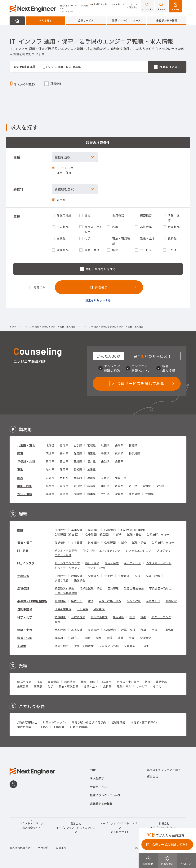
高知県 (161, 486)
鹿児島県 (134, 494)
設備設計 (77, 576)
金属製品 (23, 686)
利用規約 (43, 848)
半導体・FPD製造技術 (32, 601)
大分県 (105, 494)
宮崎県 (119, 494)
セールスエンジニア (67, 563)
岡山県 (78, 486)
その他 (22, 646)
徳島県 (119, 486)
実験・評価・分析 (110, 601)
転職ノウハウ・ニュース (126, 20)
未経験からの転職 (167, 20)
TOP (93, 770)
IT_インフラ (26, 563)
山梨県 (105, 461)
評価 (132, 617)
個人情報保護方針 (20, 848)
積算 (143, 630)
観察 (57, 622)
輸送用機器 (24, 682)
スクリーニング (161, 617)
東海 (20, 469)
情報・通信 (88, 682)
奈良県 (105, 478)
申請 (154, 630)
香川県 (133, 486)
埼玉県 (91, 453)
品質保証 (23, 588)
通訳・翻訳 (62, 646)
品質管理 (113, 588)
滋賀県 (50, 478)
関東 (20, 453)
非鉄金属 (161, 682)
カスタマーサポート (159, 563)
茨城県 (50, 453)
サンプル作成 (99, 617)
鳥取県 (50, 486)
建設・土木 (91, 686)
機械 (20, 530)
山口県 (105, 486)
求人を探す (46, 20)
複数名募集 (24, 727)
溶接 (110, 638)
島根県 (64, 486)
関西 (20, 478)
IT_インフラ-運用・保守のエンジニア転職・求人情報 (48, 327)
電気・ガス (124, 686)
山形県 (119, 445)
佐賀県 (64, 494)
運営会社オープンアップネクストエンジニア (76, 828)
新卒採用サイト (99, 4)
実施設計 (94, 630)
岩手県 (78, 445)
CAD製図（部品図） (98, 534)
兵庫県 (91, 478)
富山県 (64, 461)
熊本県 (91, 494)
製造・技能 (25, 638)
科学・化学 (25, 617)
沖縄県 (149, 494)
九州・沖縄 (25, 494)
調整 (99, 638)
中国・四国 (25, 486)
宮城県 (91, 445)
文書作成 (130, 646)
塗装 (121, 638)
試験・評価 (134, 534)
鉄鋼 (147, 682)
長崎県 (78, 494)
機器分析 (119, 617)
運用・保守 (112, 563)
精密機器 (70, 682)
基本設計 (77, 530)
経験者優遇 (118, 722)
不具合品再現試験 (66, 593)
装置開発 (60, 601)
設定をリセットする (98, 300)
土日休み (42, 727)
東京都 (119, 453)
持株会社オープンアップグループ (164, 825)
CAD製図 (110, 530)
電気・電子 (25, 543)
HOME (17, 21)
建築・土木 (25, 630)
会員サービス (86, 20)
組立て (75, 638)
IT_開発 (23, 551)
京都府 (64, 478)
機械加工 (60, 638)
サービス (142, 686)
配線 (88, 638)
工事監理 (168, 630)
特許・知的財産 (84, 646)
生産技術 (23, 576)
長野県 (119, 461)
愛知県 (78, 469)
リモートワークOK (55, 722)
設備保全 (80, 580)
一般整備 (82, 609)
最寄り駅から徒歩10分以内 (89, 722)
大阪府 (78, 478)
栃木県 (64, 453)
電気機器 (53, 682)
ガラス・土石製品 (128, 682)
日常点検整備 (63, 609)
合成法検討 (78, 617)
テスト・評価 (63, 555)
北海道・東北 (26, 445)
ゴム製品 (106, 682)
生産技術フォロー (158, 534)
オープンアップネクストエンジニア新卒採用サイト (120, 828)
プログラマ (164, 550)
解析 (119, 534)
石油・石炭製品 (68, 686)
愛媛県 (147, 486)
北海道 (50, 445)
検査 (132, 638)
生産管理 (124, 576)
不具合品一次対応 (160, 588)
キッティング (132, 563)
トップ (13, 327)
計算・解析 (128, 630)
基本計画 (60, 630)
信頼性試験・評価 (91, 588)
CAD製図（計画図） (134, 530)
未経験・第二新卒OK (144, 722)
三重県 (91, 469)
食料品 (107, 686)
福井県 (91, 461)
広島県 (91, 486)
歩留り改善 (62, 580)
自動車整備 (25, 609)
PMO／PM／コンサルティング (102, 550)
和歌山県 (121, 478)
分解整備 (99, 609)
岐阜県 (50, 469)
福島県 (133, 445)
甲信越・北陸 (26, 461)
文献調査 (60, 617)
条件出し (77, 601)
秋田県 (105, 445)
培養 (143, 617)
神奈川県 (134, 453)
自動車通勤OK (79, 727)
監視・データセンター (69, 568)
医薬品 (38, 686)
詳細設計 (94, 530)
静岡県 (64, 469)
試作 (124, 542)
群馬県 (78, 453)
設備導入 (94, 576)
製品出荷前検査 (134, 588)
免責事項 (61, 848)
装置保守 (171, 601)
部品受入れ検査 (64, 588)
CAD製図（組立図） (67, 534)
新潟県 (50, 461)
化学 (50, 686)
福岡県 (50, 494)
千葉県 (105, 453)
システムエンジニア (139, 550)
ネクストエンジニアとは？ (124, 4)
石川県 (78, 461)
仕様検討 (60, 530)
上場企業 (59, 727)
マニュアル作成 (109, 646)
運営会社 (133, 7)
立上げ (109, 576)
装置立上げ (153, 601)
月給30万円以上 (27, 722)
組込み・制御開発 (66, 550)
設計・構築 (92, 563)
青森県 (64, 445)
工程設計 (60, 576)
